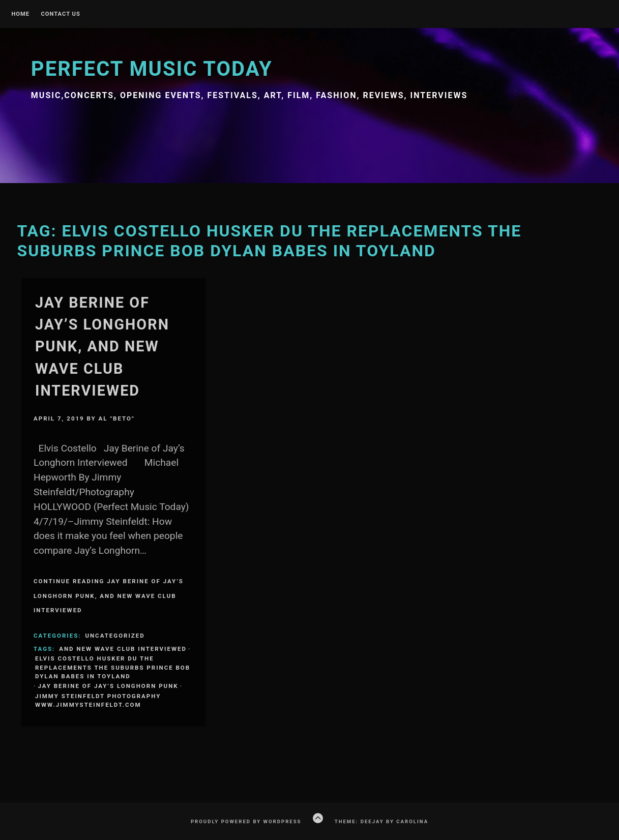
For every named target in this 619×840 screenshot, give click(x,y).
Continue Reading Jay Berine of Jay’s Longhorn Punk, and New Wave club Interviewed (109, 596)
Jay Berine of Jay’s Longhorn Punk (108, 686)
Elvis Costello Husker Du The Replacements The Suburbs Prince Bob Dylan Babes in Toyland (113, 667)
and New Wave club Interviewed (123, 649)
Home (20, 14)
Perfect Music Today (152, 69)
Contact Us (60, 14)
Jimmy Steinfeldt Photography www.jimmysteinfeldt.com (98, 700)
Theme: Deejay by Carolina (381, 821)
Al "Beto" (117, 418)
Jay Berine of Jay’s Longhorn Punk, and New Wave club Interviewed (102, 347)
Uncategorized (115, 636)
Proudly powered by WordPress (246, 821)
